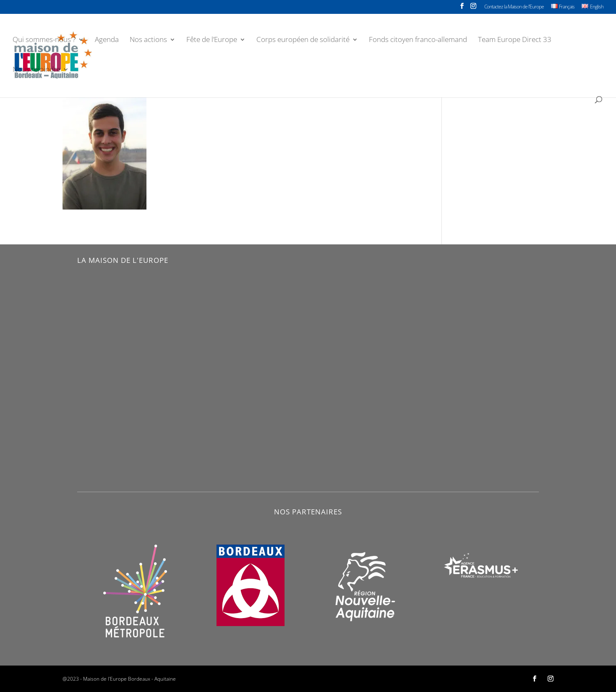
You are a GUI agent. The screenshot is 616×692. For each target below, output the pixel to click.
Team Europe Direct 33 (515, 40)
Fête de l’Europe (212, 40)
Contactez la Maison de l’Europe (514, 7)
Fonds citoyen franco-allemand (418, 40)
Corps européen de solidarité (303, 40)
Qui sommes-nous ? (44, 40)
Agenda (107, 40)
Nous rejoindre (37, 70)
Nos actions (148, 40)
